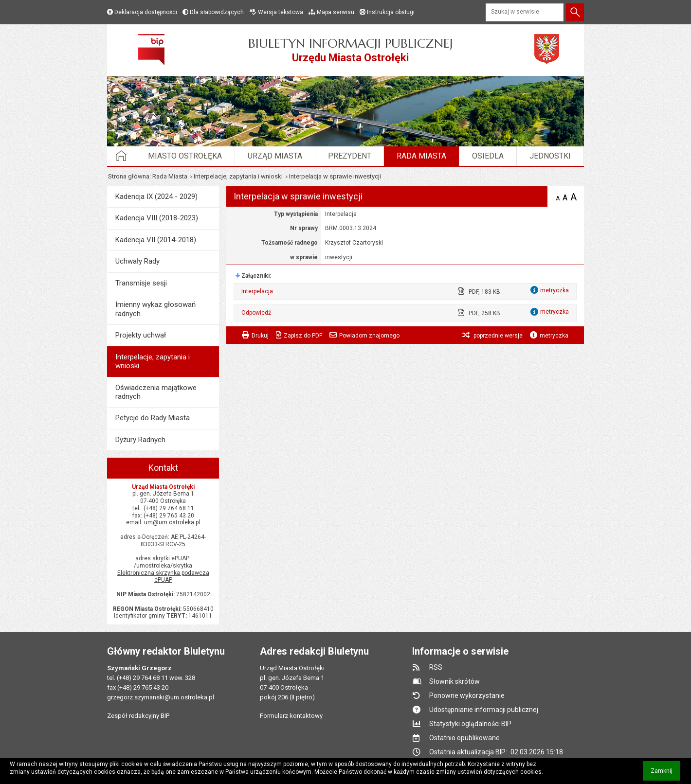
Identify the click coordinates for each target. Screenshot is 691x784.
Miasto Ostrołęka (185, 156)
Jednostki (550, 156)
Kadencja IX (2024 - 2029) (156, 196)
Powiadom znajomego (369, 336)
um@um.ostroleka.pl (172, 522)
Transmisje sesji (141, 283)
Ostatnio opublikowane (464, 738)
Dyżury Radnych (140, 440)
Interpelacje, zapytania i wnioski (238, 176)
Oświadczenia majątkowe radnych (156, 392)
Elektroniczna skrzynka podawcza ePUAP (163, 577)
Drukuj (260, 336)
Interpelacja (257, 291)
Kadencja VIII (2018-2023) (157, 218)
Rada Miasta (421, 156)
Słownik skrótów (455, 681)
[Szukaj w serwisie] (525, 12)
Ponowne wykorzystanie (467, 695)
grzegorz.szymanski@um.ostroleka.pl (161, 697)
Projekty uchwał (141, 335)
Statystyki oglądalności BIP (470, 724)
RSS (436, 667)
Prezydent (350, 156)
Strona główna (129, 176)
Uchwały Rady (137, 261)
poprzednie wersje (497, 336)
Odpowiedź (256, 313)
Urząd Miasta (275, 156)
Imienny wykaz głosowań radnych (155, 309)
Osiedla (488, 156)
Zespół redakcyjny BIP (138, 716)
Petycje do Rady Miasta (153, 418)
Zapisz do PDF (303, 336)
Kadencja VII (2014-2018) (156, 240)
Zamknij (665, 774)
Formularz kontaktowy (291, 716)
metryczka (554, 336)
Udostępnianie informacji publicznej (484, 710)
